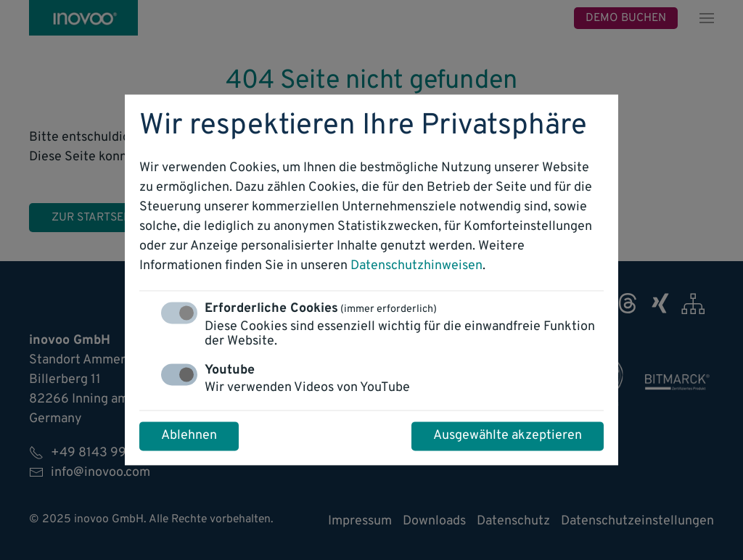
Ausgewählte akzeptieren (508, 436)
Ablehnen (189, 436)
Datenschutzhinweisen (416, 267)
